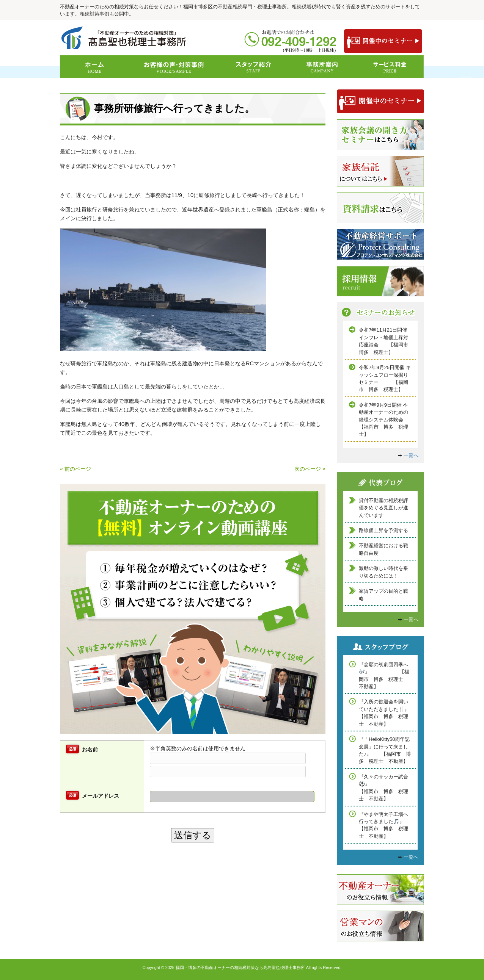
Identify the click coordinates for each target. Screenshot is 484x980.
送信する (193, 835)
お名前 (90, 750)
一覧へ (411, 455)
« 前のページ (75, 469)
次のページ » (310, 469)
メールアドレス (101, 796)
